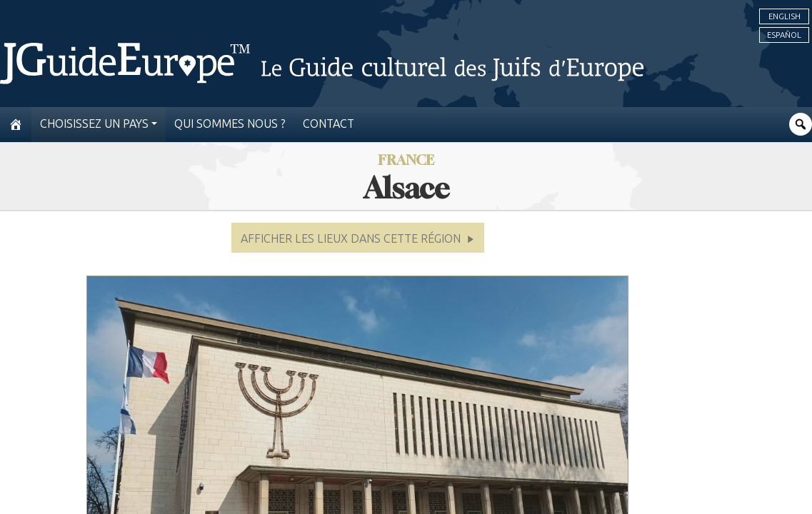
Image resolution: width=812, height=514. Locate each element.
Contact (329, 124)
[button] (358, 238)
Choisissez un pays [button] (94, 124)
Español (784, 35)
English (785, 16)
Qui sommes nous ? (230, 124)
